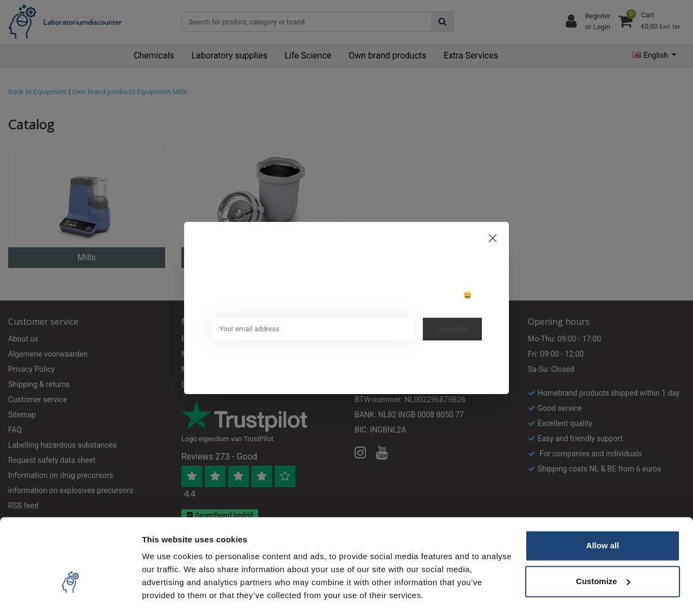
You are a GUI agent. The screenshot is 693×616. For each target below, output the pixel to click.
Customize (603, 550)
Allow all (603, 515)
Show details (167, 595)
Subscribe (452, 329)
